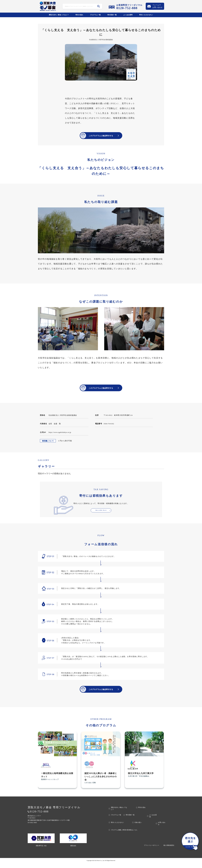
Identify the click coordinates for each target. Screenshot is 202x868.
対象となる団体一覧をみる (101, 514)
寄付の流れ (79, 15)
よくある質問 (128, 15)
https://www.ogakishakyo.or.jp (60, 435)
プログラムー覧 (95, 15)
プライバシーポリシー (152, 850)
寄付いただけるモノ (146, 15)
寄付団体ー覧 (112, 15)
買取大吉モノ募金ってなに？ (59, 15)
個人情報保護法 (169, 850)
